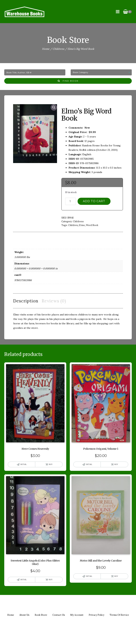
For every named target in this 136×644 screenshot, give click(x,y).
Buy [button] (51, 464)
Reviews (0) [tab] (54, 301)
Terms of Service (119, 615)
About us (24, 615)
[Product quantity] (70, 201)
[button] (54, 107)
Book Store (41, 615)
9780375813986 (23, 280)
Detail (23, 464)
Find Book (68, 81)
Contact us (59, 615)
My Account (77, 615)
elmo (82, 225)
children (73, 225)
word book (92, 225)
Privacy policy (97, 615)
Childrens (58, 49)
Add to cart (94, 201)
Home (46, 49)
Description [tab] (26, 301)
